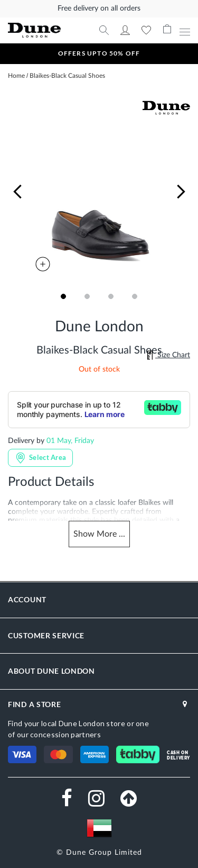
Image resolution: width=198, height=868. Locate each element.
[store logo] (41, 30)
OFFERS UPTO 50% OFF (99, 53)
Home (16, 76)
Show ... (99, 534)
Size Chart (168, 355)
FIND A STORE (34, 704)
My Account (125, 30)
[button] (17, 192)
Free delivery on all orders (99, 8)
